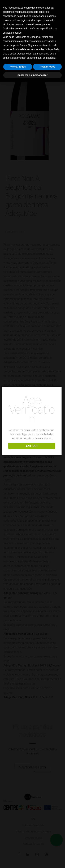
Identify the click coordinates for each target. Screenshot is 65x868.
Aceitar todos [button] (47, 67)
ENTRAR (32, 446)
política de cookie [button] (12, 33)
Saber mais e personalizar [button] (32, 75)
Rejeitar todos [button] (18, 67)
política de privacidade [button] (32, 16)
